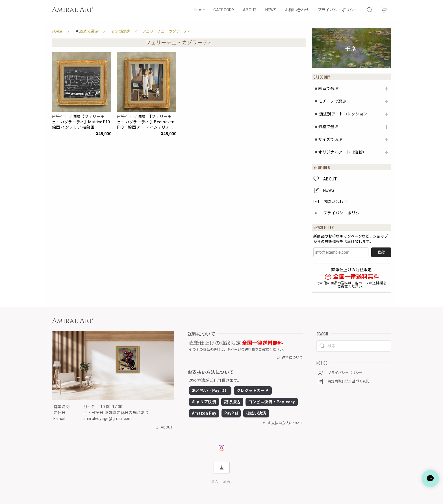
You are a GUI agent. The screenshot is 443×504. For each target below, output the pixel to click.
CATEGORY (224, 10)
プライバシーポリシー (338, 10)
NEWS (271, 10)
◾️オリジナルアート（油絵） (340, 152)
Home (199, 10)
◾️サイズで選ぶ (328, 139)
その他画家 (120, 31)
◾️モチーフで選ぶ (330, 101)
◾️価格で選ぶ (326, 127)
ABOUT (250, 10)
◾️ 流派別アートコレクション (340, 114)
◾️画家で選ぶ (326, 89)
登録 (381, 252)
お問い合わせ (297, 10)
